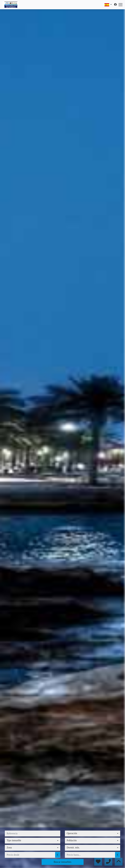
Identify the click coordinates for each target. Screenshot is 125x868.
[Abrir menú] (120, 5)
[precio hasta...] (90, 855)
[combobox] (93, 834)
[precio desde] (30, 855)
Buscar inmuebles (62, 862)
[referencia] (33, 834)
